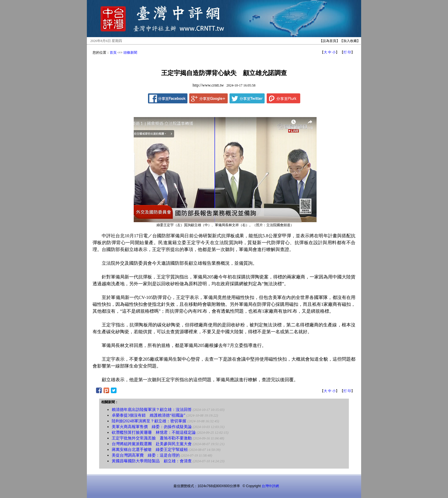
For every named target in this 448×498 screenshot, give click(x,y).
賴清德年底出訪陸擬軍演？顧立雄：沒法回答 (152, 410)
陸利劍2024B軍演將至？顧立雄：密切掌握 (149, 421)
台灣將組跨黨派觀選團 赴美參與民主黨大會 (152, 444)
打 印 (347, 52)
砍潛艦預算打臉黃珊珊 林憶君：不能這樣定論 (154, 432)
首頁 (113, 53)
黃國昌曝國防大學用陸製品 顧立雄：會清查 (152, 461)
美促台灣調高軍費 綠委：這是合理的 (146, 455)
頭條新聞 (130, 53)
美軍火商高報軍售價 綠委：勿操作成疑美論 (152, 427)
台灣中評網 (270, 486)
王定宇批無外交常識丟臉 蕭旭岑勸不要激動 (152, 438)
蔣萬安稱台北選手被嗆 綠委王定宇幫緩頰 (150, 450)
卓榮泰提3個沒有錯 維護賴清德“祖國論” (148, 415)
